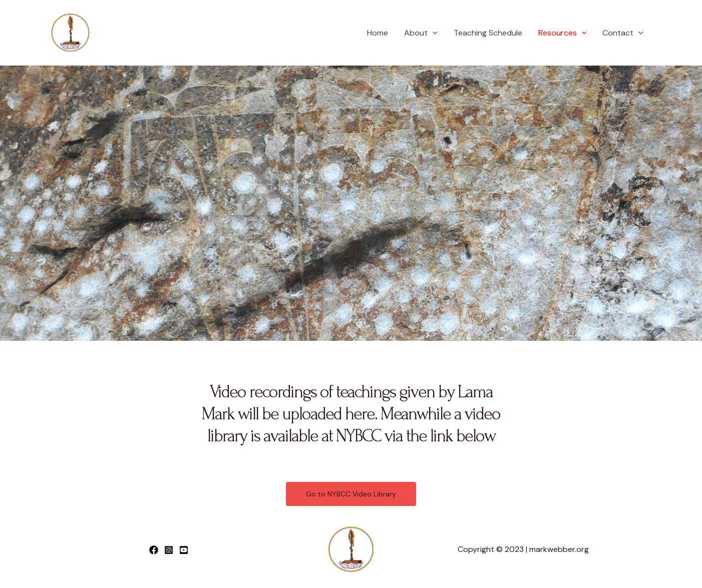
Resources (563, 33)
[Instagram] (169, 550)
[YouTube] (184, 550)
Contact (623, 33)
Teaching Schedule (488, 33)
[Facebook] (154, 550)
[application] (433, 33)
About (421, 33)
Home (378, 33)
